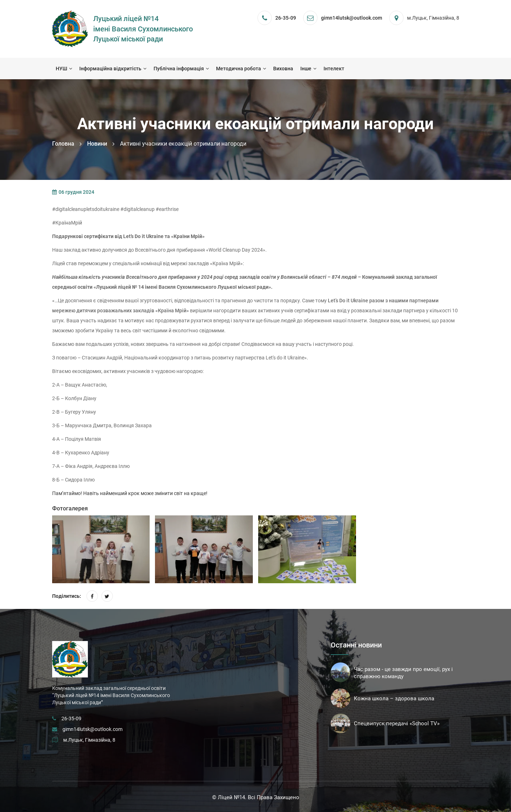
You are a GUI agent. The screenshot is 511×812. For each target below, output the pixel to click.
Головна (63, 144)
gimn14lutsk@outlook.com (92, 729)
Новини (97, 144)
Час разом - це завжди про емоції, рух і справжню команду (403, 673)
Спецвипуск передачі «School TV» (397, 723)
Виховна (283, 69)
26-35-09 (286, 18)
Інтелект (334, 69)
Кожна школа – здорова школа (394, 698)
